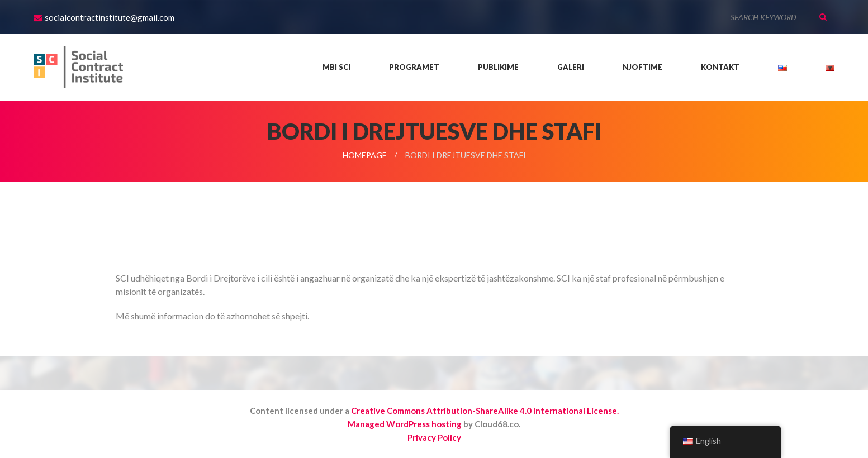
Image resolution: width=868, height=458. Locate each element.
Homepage (365, 155)
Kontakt (720, 67)
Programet (414, 67)
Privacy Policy (434, 437)
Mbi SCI (336, 67)
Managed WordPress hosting (405, 424)
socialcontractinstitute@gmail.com (110, 17)
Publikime (498, 67)
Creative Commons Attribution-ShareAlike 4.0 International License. (485, 411)
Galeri (571, 67)
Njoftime (642, 67)
